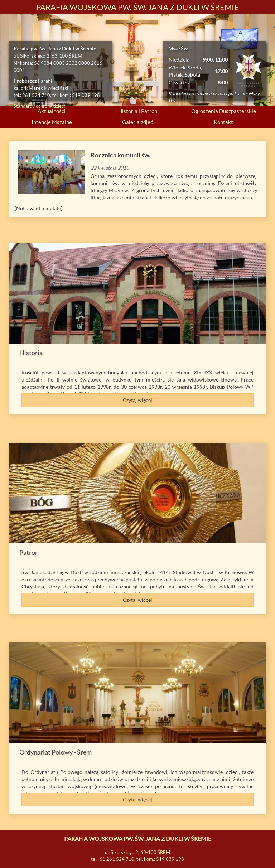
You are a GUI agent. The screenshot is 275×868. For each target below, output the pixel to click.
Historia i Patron (138, 111)
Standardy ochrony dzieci (39, 106)
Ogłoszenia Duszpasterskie (224, 111)
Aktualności (52, 111)
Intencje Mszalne (52, 122)
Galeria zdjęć (137, 122)
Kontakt (223, 122)
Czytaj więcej (137, 400)
